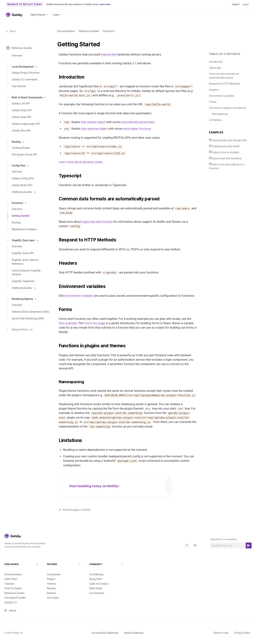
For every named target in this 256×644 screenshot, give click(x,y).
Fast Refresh (19, 97)
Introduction (216, 75)
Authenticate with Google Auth (228, 153)
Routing (15, 152)
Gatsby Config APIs (23, 189)
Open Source (40, 15)
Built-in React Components (26, 108)
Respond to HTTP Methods (224, 97)
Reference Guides (89, 44)
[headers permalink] (57, 465)
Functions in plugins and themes (227, 121)
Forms (213, 115)
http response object (94, 176)
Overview (17, 68)
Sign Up (243, 27)
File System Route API (24, 165)
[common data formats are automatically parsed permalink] (57, 316)
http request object (93, 170)
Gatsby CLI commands (25, 90)
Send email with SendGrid (225, 171)
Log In (246, 4)
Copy (193, 137)
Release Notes (20, 340)
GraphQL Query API (23, 264)
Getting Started (21, 226)
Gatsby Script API (22, 121)
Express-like (109, 67)
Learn (58, 15)
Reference (191, 27)
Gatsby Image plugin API (26, 134)
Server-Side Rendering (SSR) (28, 329)
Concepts (206, 27)
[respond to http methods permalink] (57, 392)
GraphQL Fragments (23, 292)
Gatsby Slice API (21, 141)
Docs (11, 44)
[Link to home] (14, 15)
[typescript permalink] (57, 224)
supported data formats (97, 339)
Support (236, 4)
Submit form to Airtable (224, 165)
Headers (214, 103)
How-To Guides (172, 27)
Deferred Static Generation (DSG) (30, 322)
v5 (219, 27)
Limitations (215, 133)
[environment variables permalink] (57, 488)
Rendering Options (22, 310)
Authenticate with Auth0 (224, 159)
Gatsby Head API (21, 128)
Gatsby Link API (21, 114)
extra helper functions (137, 176)
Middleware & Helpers (24, 240)
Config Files (18, 176)
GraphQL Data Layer (22, 251)
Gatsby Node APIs (22, 196)
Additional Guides (24, 203)
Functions (109, 44)
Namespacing (220, 127)
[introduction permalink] (57, 90)
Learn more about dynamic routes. (81, 210)
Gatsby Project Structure (26, 83)
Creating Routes (21, 158)
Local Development (22, 78)
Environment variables (222, 109)
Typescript (215, 81)
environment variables (79, 498)
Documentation (18, 27)
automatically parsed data (138, 170)
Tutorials (154, 27)
